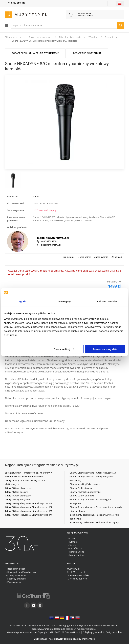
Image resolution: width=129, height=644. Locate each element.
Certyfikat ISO (75, 548)
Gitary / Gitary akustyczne (18, 488)
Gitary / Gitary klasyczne (17, 499)
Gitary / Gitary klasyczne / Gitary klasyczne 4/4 (29, 515)
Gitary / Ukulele (77, 511)
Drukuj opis (69, 257)
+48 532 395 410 (77, 579)
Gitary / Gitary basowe (16, 492)
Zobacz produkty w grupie (35, 53)
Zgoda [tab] (23, 301)
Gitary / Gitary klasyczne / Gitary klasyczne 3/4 (29, 511)
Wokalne (93, 37)
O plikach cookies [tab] (107, 301)
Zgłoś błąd (116, 257)
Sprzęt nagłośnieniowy (40, 37)
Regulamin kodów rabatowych (22, 572)
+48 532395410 (47, 241)
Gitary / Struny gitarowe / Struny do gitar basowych (96, 507)
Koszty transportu (15, 575)
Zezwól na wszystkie (105, 349)
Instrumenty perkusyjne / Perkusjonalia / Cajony (94, 522)
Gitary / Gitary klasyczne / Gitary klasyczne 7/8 (93, 473)
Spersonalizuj (64, 349)
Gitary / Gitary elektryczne (18, 496)
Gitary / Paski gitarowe (81, 488)
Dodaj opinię (84, 257)
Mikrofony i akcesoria (70, 37)
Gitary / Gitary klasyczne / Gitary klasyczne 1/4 (29, 507)
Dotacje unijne (76, 552)
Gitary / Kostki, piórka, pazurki (85, 484)
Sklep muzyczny (13, 37)
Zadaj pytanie (101, 257)
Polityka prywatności (93, 632)
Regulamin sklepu (15, 569)
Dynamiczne (111, 37)
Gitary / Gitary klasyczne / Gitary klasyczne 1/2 (29, 503)
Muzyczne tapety (77, 555)
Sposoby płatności (15, 579)
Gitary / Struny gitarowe (82, 496)
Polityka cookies (114, 632)
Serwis (72, 545)
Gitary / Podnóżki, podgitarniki (85, 492)
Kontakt (72, 542)
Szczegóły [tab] (64, 301)
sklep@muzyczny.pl (49, 245)
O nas (71, 538)
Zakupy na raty (14, 582)
